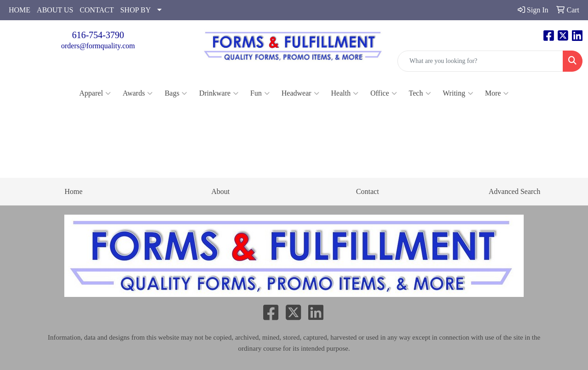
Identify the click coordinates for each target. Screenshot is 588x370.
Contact (367, 191)
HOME (20, 10)
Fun (260, 93)
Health (345, 93)
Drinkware (218, 93)
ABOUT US (55, 10)
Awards (138, 93)
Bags (176, 93)
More (497, 93)
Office (384, 93)
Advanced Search (514, 191)
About (220, 191)
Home (73, 191)
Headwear (300, 93)
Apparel (95, 93)
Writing (458, 93)
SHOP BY (136, 10)
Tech (420, 93)
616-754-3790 (98, 35)
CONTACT (96, 10)
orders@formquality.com (98, 46)
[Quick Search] (480, 61)
